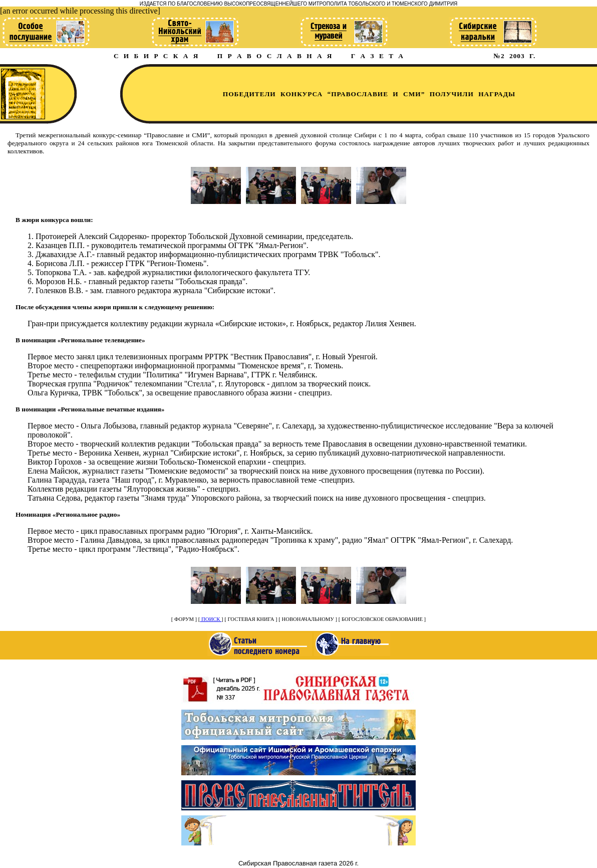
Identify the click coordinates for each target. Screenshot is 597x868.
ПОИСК (211, 619)
